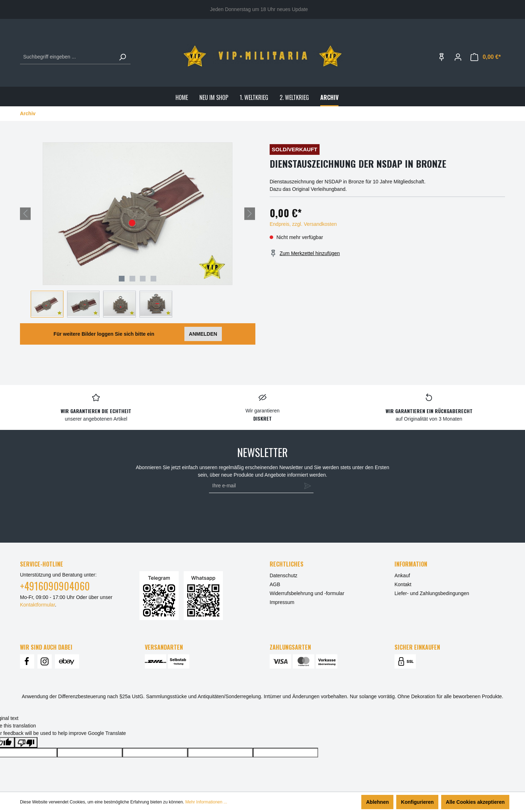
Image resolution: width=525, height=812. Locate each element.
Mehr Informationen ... (206, 802)
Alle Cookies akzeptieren (475, 802)
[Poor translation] (26, 742)
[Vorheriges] (25, 214)
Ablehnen (377, 802)
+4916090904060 (55, 586)
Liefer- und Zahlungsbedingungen (432, 593)
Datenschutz (284, 575)
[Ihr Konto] (458, 57)
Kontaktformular (37, 605)
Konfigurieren (417, 802)
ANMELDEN (203, 334)
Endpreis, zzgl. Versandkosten (303, 224)
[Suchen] (122, 57)
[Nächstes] (250, 214)
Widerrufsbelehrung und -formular (307, 593)
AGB (275, 584)
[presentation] (260, 514)
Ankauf (402, 575)
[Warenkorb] (486, 57)
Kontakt (403, 584)
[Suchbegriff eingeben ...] (67, 57)
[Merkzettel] (442, 57)
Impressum (282, 602)
